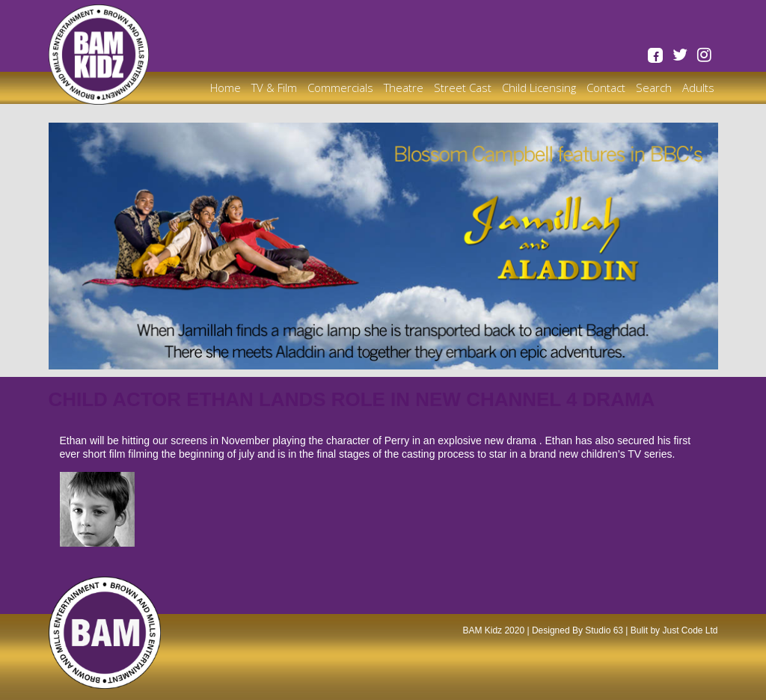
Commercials (340, 87)
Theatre (404, 87)
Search (654, 87)
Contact (606, 87)
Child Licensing (539, 87)
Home (226, 87)
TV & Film (274, 87)
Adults (698, 87)
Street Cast (463, 87)
